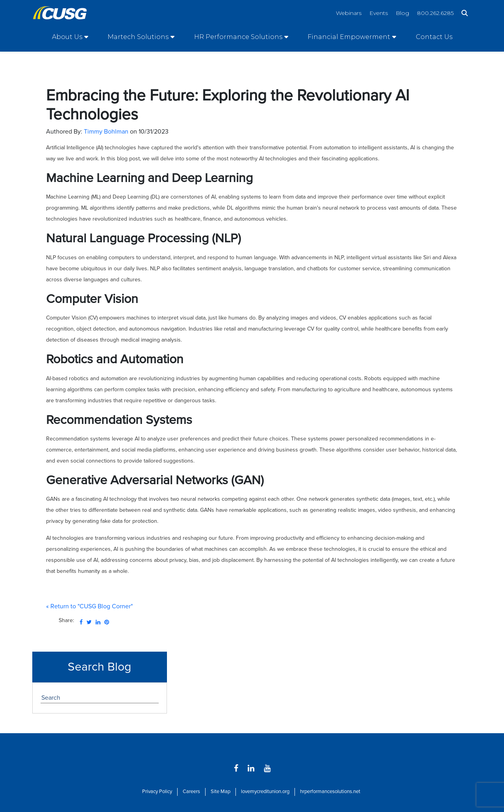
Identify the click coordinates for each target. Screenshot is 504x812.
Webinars (349, 13)
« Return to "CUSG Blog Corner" (89, 606)
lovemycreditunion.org (265, 792)
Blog (402, 13)
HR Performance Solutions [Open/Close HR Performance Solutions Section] (238, 37)
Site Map (220, 792)
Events (379, 13)
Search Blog (99, 667)
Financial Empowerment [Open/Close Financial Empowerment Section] (349, 37)
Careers (191, 792)
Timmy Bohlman (106, 132)
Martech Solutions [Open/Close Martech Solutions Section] (138, 37)
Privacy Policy (157, 792)
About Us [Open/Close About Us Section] (67, 37)
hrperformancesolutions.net (330, 792)
